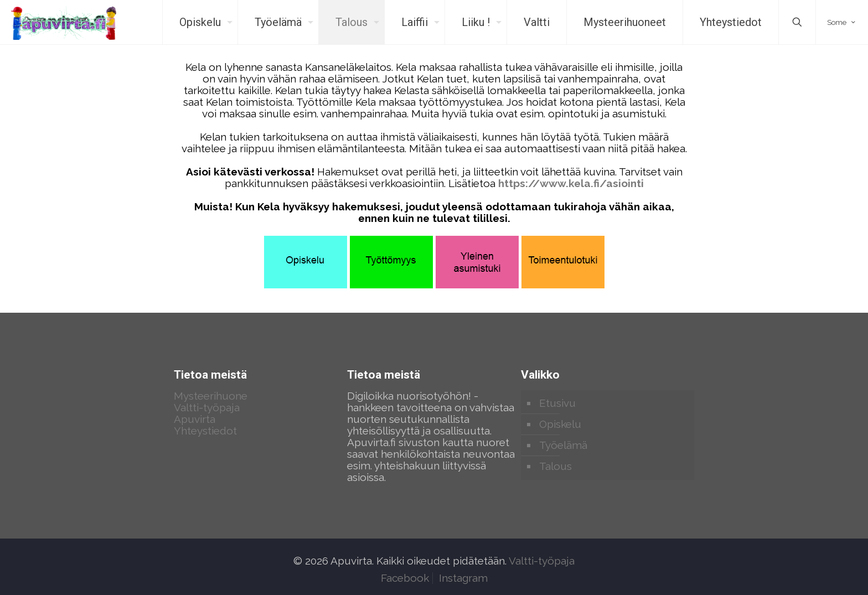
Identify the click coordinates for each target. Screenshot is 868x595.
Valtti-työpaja (207, 407)
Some (842, 22)
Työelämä (563, 445)
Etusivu (557, 403)
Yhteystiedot (205, 431)
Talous (556, 466)
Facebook (405, 578)
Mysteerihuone (211, 396)
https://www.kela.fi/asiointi (571, 183)
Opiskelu (560, 424)
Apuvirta (195, 419)
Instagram (463, 578)
